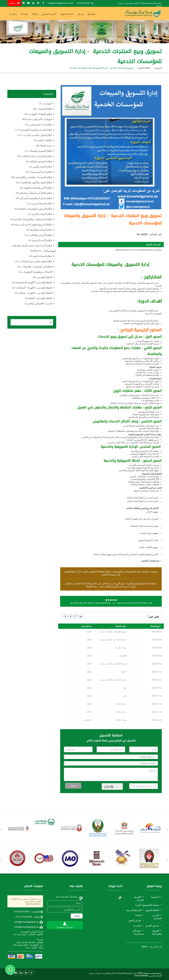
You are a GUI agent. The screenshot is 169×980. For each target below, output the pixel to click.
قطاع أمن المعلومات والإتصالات (35, 267)
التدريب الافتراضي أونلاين (38, 303)
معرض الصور (135, 920)
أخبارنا (138, 905)
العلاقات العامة (43, 140)
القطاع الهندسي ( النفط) (38, 298)
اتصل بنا (13, 14)
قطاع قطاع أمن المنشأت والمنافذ (34, 193)
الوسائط (24, 14)
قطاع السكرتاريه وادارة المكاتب (35, 156)
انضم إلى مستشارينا (138, 932)
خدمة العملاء (44, 146)
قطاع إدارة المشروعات (39, 172)
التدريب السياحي (49, 14)
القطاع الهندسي (42, 277)
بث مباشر (14, 3)
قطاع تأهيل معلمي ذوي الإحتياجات (34, 261)
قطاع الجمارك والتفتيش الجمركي (34, 198)
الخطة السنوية (67, 14)
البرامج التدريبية (134, 910)
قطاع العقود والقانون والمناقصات (34, 182)
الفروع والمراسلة (157, 932)
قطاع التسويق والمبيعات (38, 151)
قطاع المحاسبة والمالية (39, 161)
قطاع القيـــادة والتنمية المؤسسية (34, 130)
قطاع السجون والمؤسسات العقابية (33, 209)
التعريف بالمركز (139, 898)
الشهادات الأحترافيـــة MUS (37, 119)
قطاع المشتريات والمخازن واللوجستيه (32, 177)
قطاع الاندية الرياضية (40, 240)
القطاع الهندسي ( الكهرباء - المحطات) (32, 288)
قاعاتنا (35, 14)
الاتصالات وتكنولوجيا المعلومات (35, 272)
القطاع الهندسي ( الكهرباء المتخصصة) (32, 282)
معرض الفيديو (152, 925)
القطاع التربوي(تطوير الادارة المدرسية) (31, 224)
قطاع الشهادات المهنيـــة (38, 114)
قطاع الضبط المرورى (40, 203)
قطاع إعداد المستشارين (38, 125)
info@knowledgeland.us (60, 3)
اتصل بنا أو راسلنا (80, 571)
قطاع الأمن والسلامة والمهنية (36, 188)
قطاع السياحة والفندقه (39, 230)
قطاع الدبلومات (42, 109)
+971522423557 (85, 3)
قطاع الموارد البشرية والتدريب (35, 135)
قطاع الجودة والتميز (41, 167)
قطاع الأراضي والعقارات (38, 235)
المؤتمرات (46, 103)
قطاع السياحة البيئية (41, 256)
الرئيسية (92, 14)
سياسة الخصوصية (150, 905)
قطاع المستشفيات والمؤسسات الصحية (31, 219)
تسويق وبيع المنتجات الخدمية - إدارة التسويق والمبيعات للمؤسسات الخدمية (102, 68)
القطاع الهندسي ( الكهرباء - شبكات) (33, 293)
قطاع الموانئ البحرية (40, 214)
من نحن (81, 14)
